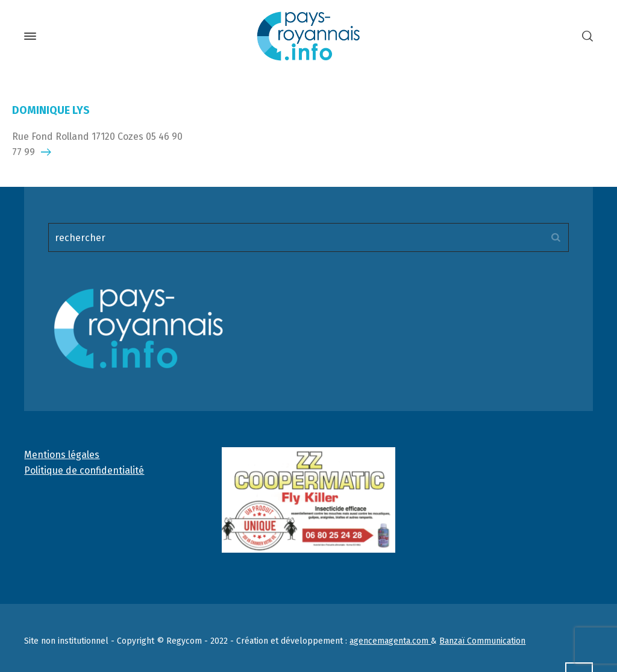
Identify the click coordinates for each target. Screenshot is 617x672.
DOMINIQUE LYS (51, 110)
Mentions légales (62, 455)
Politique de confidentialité (84, 470)
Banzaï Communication (482, 641)
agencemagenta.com (390, 641)
